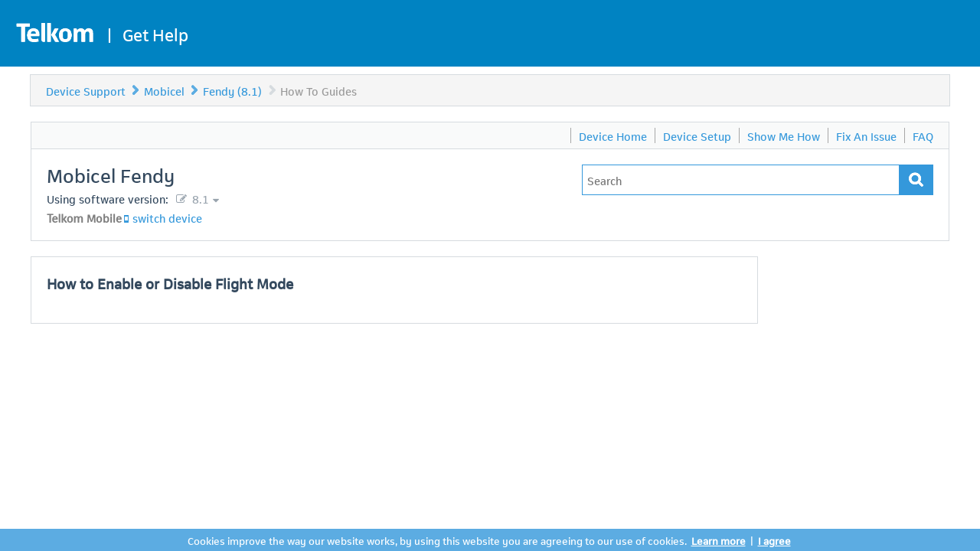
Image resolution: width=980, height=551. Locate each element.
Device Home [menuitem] (613, 135)
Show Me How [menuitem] (784, 135)
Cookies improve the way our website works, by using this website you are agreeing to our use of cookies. (437, 540)
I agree (774, 540)
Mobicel (164, 90)
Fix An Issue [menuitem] (866, 135)
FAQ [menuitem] (923, 135)
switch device (167, 217)
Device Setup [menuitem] (697, 135)
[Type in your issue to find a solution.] (741, 180)
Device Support (86, 90)
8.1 (199, 198)
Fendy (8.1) (232, 90)
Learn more (719, 540)
